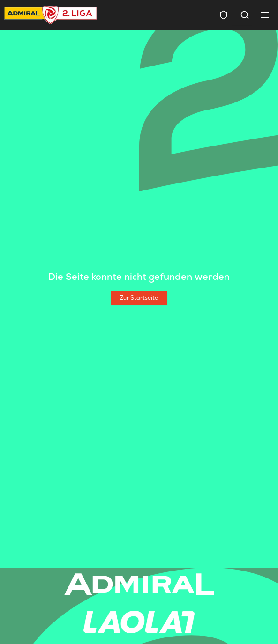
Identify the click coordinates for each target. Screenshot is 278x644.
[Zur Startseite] (139, 298)
